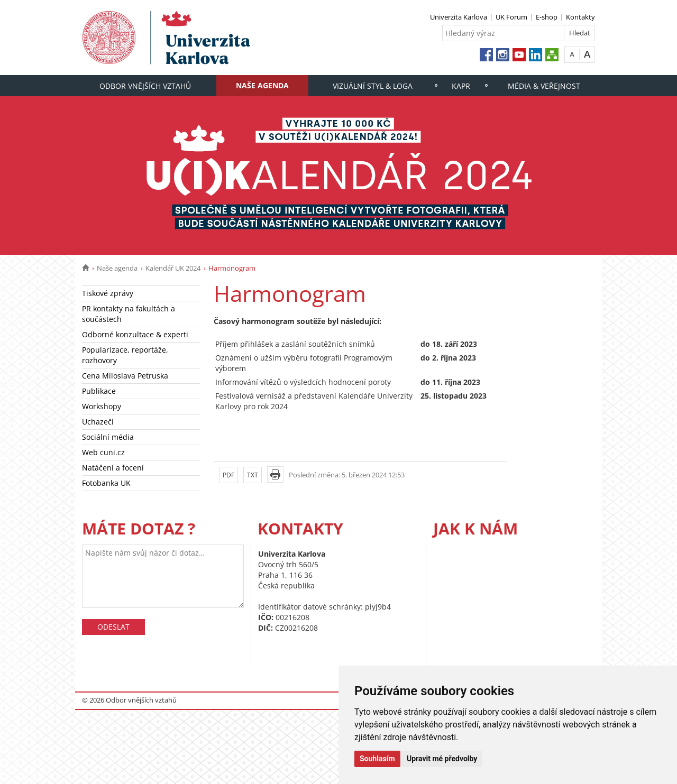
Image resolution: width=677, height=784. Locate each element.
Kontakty (580, 17)
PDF (228, 475)
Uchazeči (98, 422)
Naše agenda (262, 85)
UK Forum (511, 17)
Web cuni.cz (103, 452)
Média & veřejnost (544, 86)
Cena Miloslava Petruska (125, 376)
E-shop (547, 17)
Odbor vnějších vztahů (145, 86)
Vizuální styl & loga (373, 86)
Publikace (99, 391)
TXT (253, 475)
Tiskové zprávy (108, 293)
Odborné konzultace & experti (135, 334)
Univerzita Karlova (459, 17)
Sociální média (108, 437)
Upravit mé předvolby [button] (442, 759)
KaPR (461, 86)
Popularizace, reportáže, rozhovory (125, 355)
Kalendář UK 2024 (173, 268)
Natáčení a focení (113, 468)
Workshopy (102, 406)
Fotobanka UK (106, 483)
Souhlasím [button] (377, 759)
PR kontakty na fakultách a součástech (129, 314)
